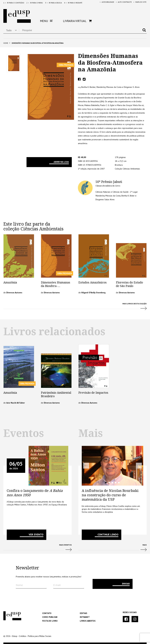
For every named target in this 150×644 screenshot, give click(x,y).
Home (6, 43)
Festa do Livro (50, 621)
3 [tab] (112, 483)
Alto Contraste (123, 3)
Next (139, 466)
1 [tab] (106, 483)
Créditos (23, 636)
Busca (53, 3)
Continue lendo (108, 534)
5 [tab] (119, 483)
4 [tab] (116, 483)
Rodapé (73, 3)
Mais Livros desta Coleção (75, 308)
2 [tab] (109, 483)
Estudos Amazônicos (93, 282)
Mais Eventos (37, 549)
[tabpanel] (112, 466)
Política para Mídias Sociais (40, 636)
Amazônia (10, 282)
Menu (35, 3)
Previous (86, 466)
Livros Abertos (88, 621)
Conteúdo (14, 3)
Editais (83, 613)
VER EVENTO (36, 534)
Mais (112, 549)
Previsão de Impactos (93, 393)
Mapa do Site (139, 3)
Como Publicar (50, 617)
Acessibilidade (105, 3)
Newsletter (27, 568)
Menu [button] (46, 21)
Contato (47, 613)
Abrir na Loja (61, 162)
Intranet (85, 617)
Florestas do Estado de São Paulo (129, 284)
